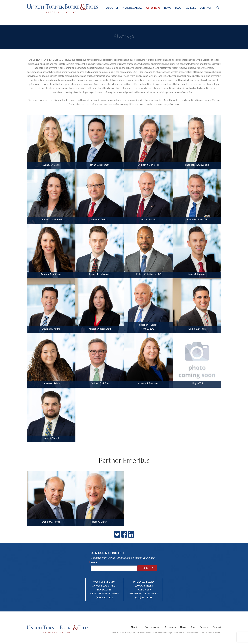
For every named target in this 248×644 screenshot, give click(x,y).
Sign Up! (147, 568)
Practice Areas (132, 8)
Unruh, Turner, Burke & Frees (62, 8)
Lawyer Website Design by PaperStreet (204, 633)
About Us (112, 8)
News (168, 8)
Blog (178, 8)
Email (94, 563)
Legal (182, 633)
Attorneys (153, 8)
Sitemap (175, 633)
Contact (206, 8)
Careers (191, 8)
